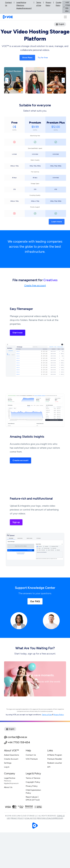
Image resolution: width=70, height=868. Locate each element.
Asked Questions (12, 755)
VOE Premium (32, 759)
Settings (8, 763)
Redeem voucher (55, 763)
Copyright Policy (33, 782)
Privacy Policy (48, 4)
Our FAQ (35, 601)
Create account (20, 460)
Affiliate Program (55, 755)
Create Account (11, 759)
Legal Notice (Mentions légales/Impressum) (24, 5)
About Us (8, 787)
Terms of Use (39, 4)
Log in (7, 767)
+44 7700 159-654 (19, 742)
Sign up (16, 522)
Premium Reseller (55, 759)
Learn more (57, 222)
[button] (7, 80)
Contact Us (8, 4)
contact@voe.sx (17, 737)
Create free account (35, 285)
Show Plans (27, 58)
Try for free (43, 58)
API (49, 767)
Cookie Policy (59, 4)
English (60, 24)
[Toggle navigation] (65, 17)
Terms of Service (33, 778)
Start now (18, 333)
